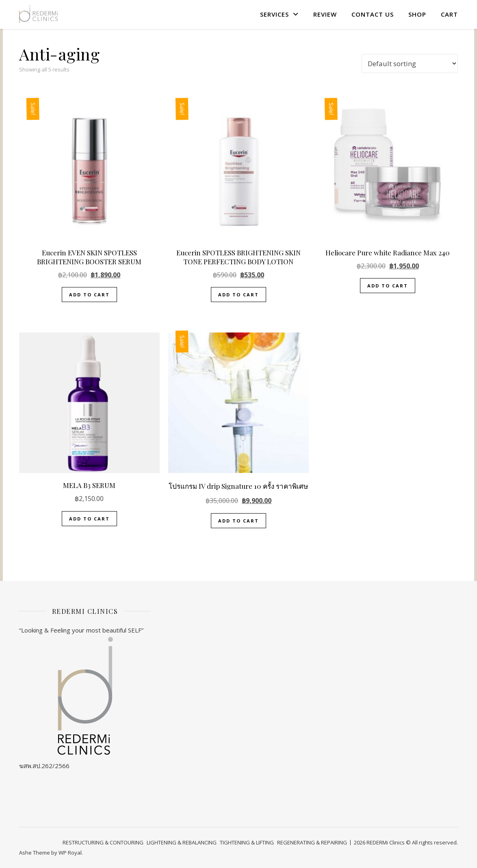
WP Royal (70, 853)
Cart (449, 14)
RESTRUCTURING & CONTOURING (103, 842)
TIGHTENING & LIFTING (247, 842)
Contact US (373, 14)
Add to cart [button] (89, 295)
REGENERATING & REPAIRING (312, 842)
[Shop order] (410, 64)
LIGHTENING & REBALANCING (182, 842)
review (325, 14)
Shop (417, 14)
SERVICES (274, 14)
